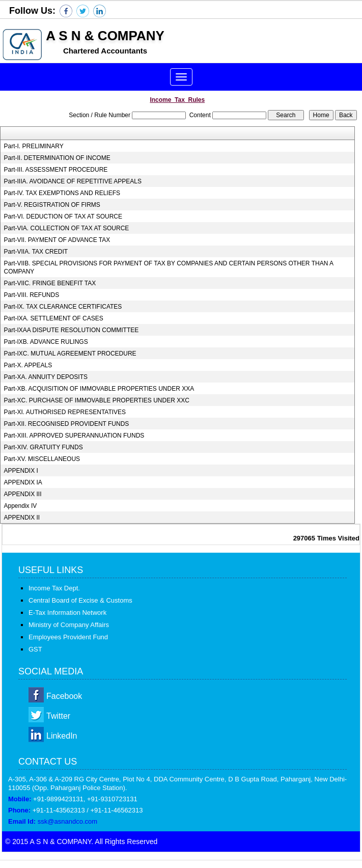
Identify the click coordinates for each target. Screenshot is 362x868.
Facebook (64, 696)
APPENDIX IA (23, 482)
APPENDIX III (23, 494)
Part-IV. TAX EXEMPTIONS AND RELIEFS (62, 193)
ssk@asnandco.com (67, 821)
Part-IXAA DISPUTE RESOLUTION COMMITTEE (72, 330)
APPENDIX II (22, 518)
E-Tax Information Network (67, 613)
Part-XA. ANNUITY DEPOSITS (46, 377)
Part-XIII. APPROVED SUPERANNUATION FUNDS (74, 436)
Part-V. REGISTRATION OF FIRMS (52, 205)
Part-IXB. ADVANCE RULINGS (46, 342)
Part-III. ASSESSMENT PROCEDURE (56, 170)
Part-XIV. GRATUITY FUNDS (44, 447)
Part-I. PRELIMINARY (34, 146)
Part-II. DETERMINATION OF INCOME (57, 158)
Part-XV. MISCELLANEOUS (42, 459)
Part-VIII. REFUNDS (32, 295)
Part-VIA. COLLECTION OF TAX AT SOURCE (67, 228)
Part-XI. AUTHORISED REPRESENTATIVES (65, 412)
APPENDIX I (21, 471)
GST (35, 649)
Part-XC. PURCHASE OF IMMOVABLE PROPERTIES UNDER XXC (97, 400)
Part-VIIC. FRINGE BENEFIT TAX (50, 283)
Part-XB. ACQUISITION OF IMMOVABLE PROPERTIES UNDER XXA (99, 389)
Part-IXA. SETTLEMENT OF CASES (54, 318)
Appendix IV (21, 506)
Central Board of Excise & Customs (80, 600)
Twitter (58, 716)
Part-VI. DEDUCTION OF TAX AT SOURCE (63, 216)
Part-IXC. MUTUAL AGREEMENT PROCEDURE (70, 354)
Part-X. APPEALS (28, 365)
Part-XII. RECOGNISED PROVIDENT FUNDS (67, 424)
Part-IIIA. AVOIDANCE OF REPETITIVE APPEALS (73, 181)
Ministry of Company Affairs (69, 625)
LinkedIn (62, 736)
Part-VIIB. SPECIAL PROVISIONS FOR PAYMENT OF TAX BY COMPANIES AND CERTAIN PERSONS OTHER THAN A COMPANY (169, 267)
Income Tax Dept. (54, 588)
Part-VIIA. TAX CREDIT (36, 252)
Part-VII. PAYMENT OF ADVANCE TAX (57, 240)
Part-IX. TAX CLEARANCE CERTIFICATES (63, 307)
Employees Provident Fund (68, 637)
